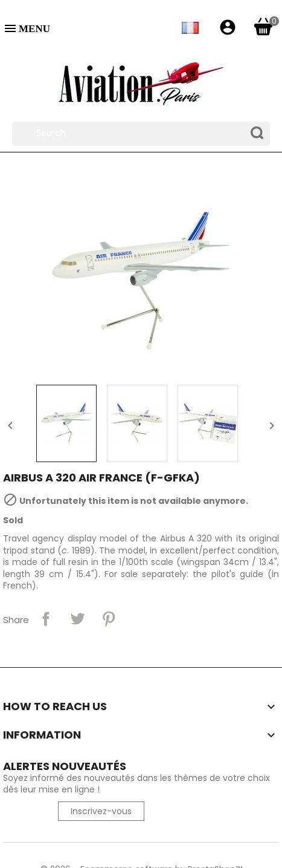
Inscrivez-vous (101, 811)
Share (46, 619)
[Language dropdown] (189, 28)
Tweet (77, 619)
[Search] (141, 134)
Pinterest (109, 619)
